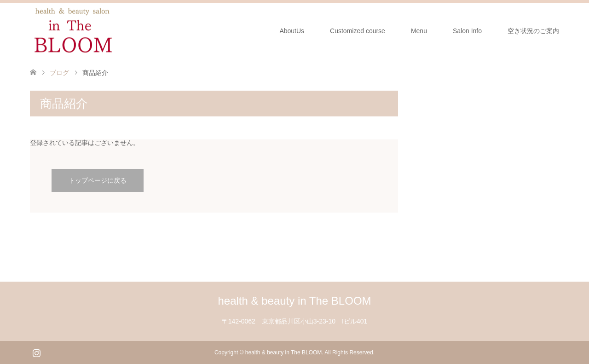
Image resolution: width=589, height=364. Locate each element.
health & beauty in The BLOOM (294, 301)
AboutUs (292, 31)
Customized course (358, 31)
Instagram (36, 352)
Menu (419, 31)
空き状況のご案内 (533, 31)
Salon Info (467, 31)
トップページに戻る (98, 180)
